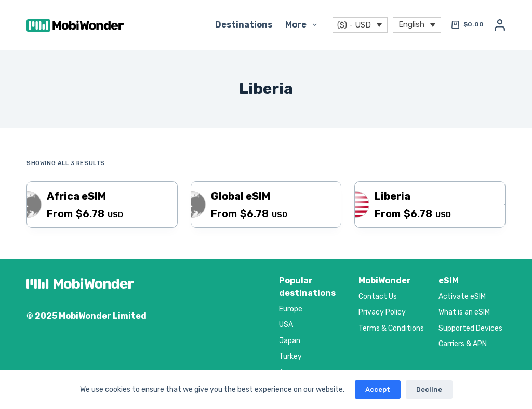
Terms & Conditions (391, 328)
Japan (290, 341)
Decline (429, 390)
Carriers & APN (463, 344)
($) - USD (354, 25)
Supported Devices (470, 328)
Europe (291, 309)
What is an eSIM (464, 312)
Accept (378, 390)
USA (286, 325)
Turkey (290, 356)
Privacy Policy (382, 312)
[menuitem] (417, 25)
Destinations (244, 25)
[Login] (500, 25)
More (303, 25)
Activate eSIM (462, 297)
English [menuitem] (411, 24)
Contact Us (378, 297)
